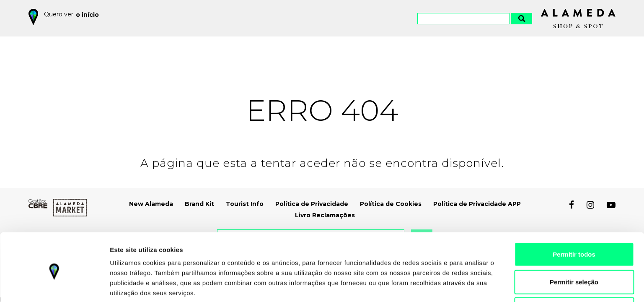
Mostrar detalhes (457, 285)
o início (88, 14)
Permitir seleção (574, 247)
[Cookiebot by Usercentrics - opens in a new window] (54, 286)
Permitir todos (574, 220)
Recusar (574, 275)
